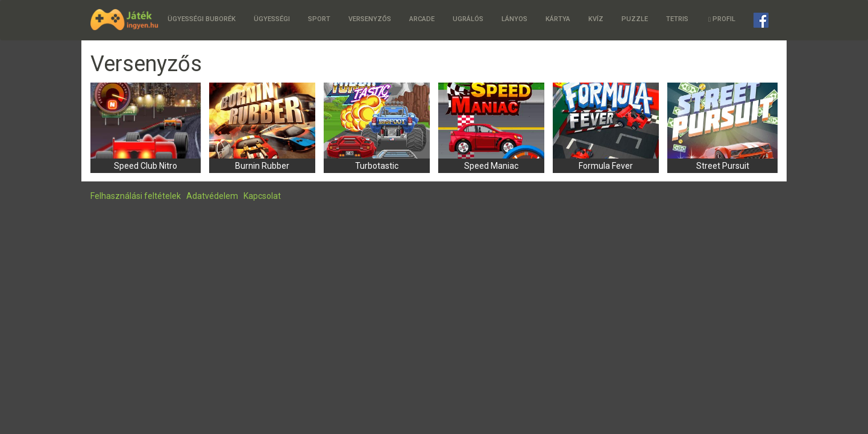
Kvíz (596, 19)
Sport (319, 19)
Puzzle (635, 19)
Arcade (422, 19)
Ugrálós (468, 19)
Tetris (677, 19)
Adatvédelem (212, 196)
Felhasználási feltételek (136, 196)
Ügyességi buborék (202, 19)
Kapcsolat (262, 196)
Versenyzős (370, 19)
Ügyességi (272, 19)
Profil (722, 19)
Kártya (558, 19)
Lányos (514, 19)
